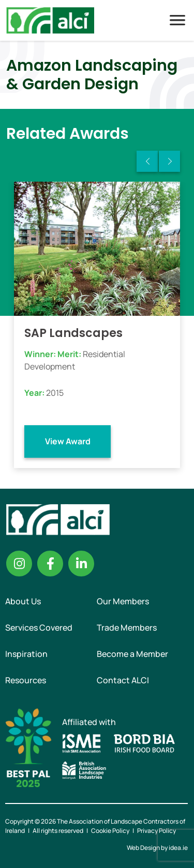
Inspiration (26, 654)
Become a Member (132, 654)
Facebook (50, 564)
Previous (147, 161)
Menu (177, 20)
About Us (23, 601)
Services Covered (39, 628)
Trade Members (127, 628)
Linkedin (81, 564)
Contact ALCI (123, 680)
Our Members (123, 601)
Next (169, 161)
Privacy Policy (156, 831)
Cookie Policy (110, 831)
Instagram (19, 564)
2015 (55, 393)
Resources (26, 680)
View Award (68, 441)
